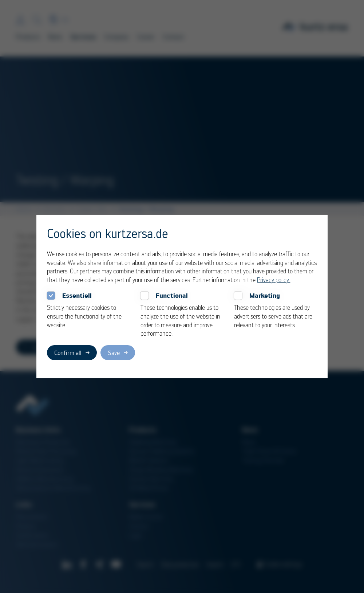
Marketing (265, 295)
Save (114, 353)
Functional (172, 295)
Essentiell (77, 295)
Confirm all (68, 353)
